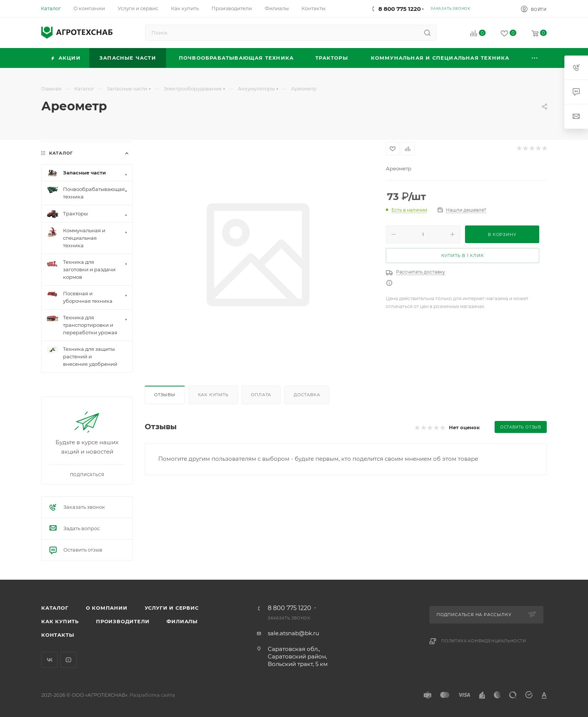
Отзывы (165, 395)
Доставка (307, 395)
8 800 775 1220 (400, 9)
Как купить (213, 395)
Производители (123, 621)
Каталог (55, 608)
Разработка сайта (152, 695)
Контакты (58, 635)
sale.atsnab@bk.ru (293, 633)
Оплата (261, 395)
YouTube (68, 660)
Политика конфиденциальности (484, 641)
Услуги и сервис (172, 608)
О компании (107, 608)
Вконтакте (49, 660)
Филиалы (182, 621)
